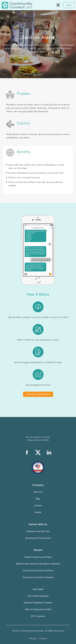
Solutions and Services (38, 531)
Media (38, 512)
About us (38, 492)
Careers (38, 505)
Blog (38, 499)
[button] (58, 5)
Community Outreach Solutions (38, 577)
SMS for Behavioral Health (38, 609)
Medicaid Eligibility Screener (38, 603)
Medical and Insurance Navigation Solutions (38, 564)
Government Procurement (38, 538)
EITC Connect (38, 616)
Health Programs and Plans (38, 557)
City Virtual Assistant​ (38, 596)
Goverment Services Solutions (38, 570)
